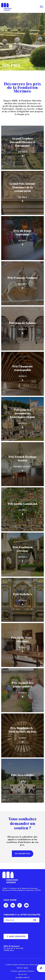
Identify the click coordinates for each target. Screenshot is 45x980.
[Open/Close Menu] (42, 7)
